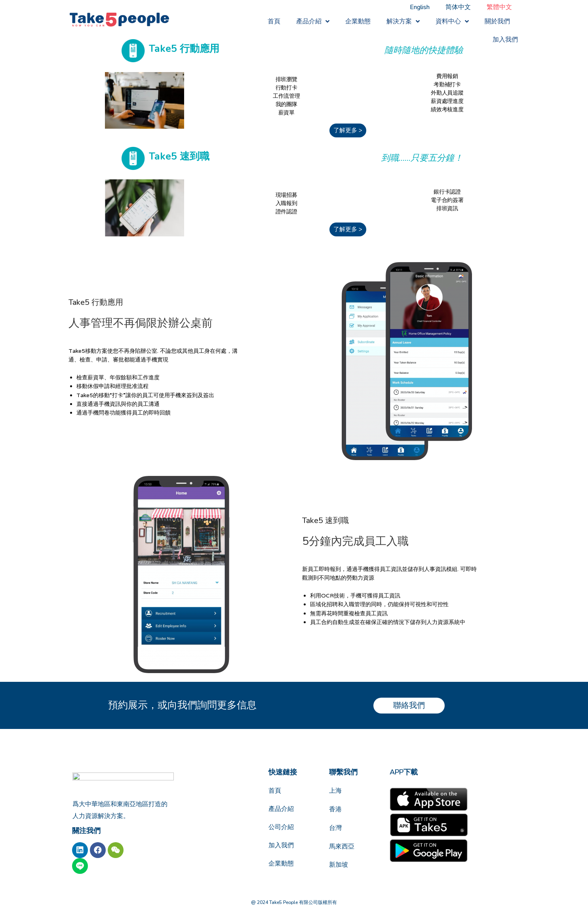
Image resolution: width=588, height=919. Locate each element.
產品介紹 (313, 22)
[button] (348, 130)
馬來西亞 (342, 847)
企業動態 (358, 21)
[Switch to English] (420, 7)
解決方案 (403, 22)
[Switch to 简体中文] (458, 7)
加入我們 (505, 40)
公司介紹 (281, 827)
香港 (335, 809)
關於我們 (497, 21)
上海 (335, 791)
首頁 (274, 21)
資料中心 (452, 22)
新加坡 (339, 865)
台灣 (335, 828)
